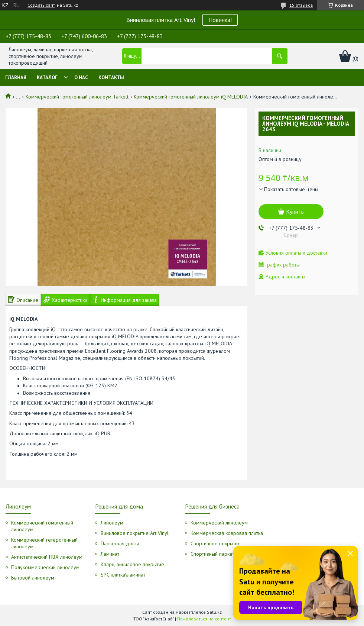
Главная (16, 78)
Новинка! (220, 20)
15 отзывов (301, 5)
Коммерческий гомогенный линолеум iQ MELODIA (191, 97)
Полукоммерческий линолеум (45, 567)
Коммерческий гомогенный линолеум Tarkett (77, 97)
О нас (81, 78)
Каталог (47, 78)
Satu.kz (214, 612)
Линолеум (112, 523)
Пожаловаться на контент (204, 619)
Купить (295, 212)
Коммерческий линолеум (219, 523)
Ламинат (110, 554)
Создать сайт (41, 5)
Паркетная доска (120, 543)
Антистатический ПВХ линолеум (47, 557)
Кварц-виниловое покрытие (132, 564)
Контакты (111, 78)
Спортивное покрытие (216, 543)
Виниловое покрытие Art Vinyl (135, 533)
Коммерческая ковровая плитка (227, 533)
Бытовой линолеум (33, 578)
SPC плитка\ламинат (123, 575)
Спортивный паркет (212, 554)
